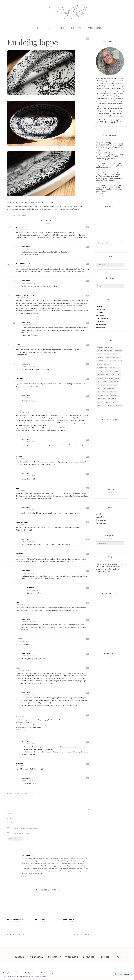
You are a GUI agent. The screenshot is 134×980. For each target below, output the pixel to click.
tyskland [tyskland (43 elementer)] (100, 402)
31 (88, 38)
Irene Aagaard (22, 522)
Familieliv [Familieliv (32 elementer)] (107, 354)
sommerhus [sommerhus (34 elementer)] (101, 385)
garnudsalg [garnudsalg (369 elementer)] (116, 357)
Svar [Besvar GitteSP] (87, 457)
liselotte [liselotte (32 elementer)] (117, 371)
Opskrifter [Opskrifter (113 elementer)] (109, 378)
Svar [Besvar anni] (87, 488)
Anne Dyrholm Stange (25, 295)
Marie (18, 410)
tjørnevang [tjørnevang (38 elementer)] (112, 399)
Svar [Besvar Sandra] (87, 639)
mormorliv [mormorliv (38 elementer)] (116, 375)
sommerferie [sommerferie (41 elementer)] (114, 382)
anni (18, 488)
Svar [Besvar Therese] (87, 554)
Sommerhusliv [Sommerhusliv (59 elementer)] (112, 385)
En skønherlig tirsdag (15, 919)
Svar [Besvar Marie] (87, 410)
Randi (18, 602)
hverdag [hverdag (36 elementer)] (107, 364)
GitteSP (19, 457)
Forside (36, 28)
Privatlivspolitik (101, 324)
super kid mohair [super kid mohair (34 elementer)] (103, 395)
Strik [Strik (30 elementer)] (99, 389)
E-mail (10, 818)
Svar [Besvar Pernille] (87, 764)
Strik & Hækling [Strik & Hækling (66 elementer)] (102, 392)
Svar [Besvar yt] (87, 715)
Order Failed (100, 321)
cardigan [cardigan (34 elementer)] (119, 351)
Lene (18, 344)
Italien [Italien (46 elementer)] (112, 368)
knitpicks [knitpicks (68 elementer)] (100, 371)
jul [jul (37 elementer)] (118, 368)
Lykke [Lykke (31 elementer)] (108, 375)
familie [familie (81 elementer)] (99, 354)
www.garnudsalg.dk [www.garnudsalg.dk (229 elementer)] (115, 406)
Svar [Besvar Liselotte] (87, 247)
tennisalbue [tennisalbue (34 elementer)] (101, 399)
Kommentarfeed (101, 520)
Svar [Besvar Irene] (87, 668)
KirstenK (20, 379)
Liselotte (22, 215)
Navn (9, 813)
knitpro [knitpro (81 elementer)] (109, 371)
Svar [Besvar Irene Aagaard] (87, 522)
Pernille (19, 764)
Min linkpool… (100, 315)
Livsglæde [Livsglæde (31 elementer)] (100, 375)
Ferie (60, 28)
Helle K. (19, 227)
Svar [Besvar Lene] (87, 345)
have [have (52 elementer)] (120, 361)
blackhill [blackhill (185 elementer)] (109, 347)
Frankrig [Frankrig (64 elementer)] (100, 357)
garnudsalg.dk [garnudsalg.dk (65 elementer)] (102, 361)
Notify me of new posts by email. (21, 833)
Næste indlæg (81, 934)
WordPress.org (101, 523)
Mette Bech (100, 153)
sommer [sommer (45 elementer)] (105, 382)
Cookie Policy (43, 977)
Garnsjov (75, 28)
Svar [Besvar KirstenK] (87, 379)
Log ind (98, 514)
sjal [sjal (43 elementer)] (98, 382)
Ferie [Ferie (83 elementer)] (115, 354)
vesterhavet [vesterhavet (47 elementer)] (101, 406)
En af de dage (40, 919)
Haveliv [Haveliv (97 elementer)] (99, 364)
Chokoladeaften (69, 919)
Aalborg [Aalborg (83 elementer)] (100, 347)
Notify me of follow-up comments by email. (24, 828)
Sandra (19, 639)
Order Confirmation (102, 318)
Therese (19, 554)
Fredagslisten (95, 28)
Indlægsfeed (100, 517)
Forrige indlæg (16, 934)
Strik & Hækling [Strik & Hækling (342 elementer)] (108, 389)
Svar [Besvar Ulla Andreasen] (87, 264)
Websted (10, 823)
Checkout (99, 306)
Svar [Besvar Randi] (87, 602)
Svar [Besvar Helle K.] (87, 227)
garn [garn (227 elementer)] (107, 357)
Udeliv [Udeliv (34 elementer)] (108, 402)
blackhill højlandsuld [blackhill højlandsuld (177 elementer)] (105, 351)
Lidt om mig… (100, 312)
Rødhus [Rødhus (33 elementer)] (118, 378)
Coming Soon (100, 309)
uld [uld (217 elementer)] (114, 402)
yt (17, 715)
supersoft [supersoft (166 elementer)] (115, 395)
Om (48, 28)
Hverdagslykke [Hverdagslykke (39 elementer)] (102, 368)
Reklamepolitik (101, 328)
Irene (18, 668)
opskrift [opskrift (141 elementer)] (100, 378)
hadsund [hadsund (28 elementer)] (113, 361)
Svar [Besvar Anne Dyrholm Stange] (87, 295)
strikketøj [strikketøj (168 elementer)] (114, 392)
